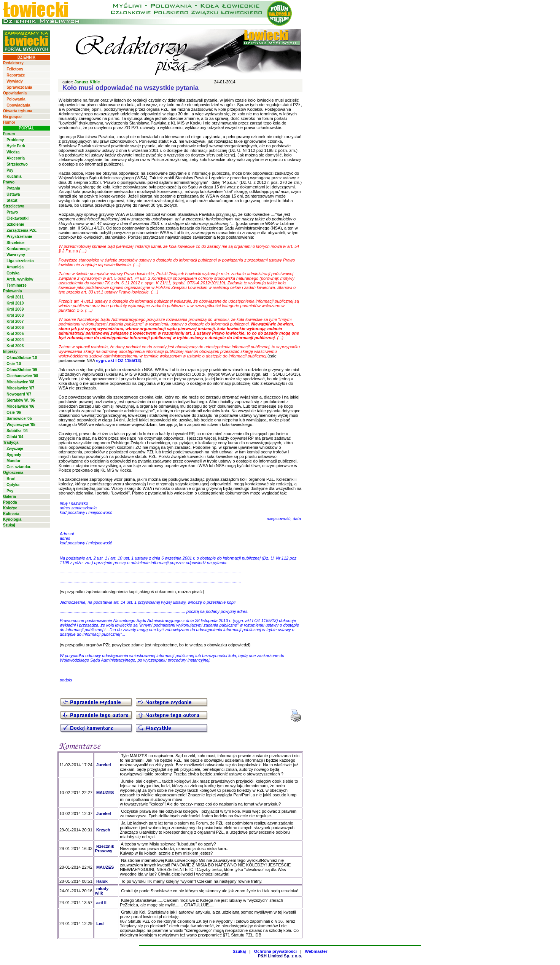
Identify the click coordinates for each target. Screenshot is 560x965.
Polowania (16, 99)
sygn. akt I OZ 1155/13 (118, 360)
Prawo (9, 182)
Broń (11, 479)
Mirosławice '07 (20, 388)
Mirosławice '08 (20, 382)
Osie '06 (14, 412)
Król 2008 (15, 315)
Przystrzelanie (19, 237)
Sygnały (14, 455)
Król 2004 (15, 340)
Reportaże (16, 75)
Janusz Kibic (87, 82)
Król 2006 (15, 328)
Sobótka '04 (17, 431)
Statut (12, 200)
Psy (10, 170)
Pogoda (10, 502)
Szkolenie (15, 224)
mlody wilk (102, 891)
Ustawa (13, 194)
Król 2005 (15, 334)
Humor (9, 122)
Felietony (15, 69)
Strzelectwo (17, 164)
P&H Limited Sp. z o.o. (280, 956)
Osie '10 (14, 364)
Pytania (13, 188)
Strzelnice (15, 243)
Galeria (10, 497)
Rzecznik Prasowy (105, 849)
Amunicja (15, 267)
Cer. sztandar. (19, 467)
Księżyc (10, 508)
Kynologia (12, 519)
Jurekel (104, 765)
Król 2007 (15, 321)
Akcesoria (16, 158)
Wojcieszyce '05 (21, 425)
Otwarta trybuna (18, 111)
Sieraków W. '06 (21, 400)
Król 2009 (15, 309)
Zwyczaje (15, 449)
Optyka (13, 273)
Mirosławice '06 (20, 406)
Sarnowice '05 (19, 419)
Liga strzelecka (20, 261)
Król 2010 (15, 303)
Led (100, 924)
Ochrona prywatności (275, 951)
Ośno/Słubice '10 (22, 358)
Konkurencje (18, 249)
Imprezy (10, 352)
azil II (101, 903)
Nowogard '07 (19, 394)
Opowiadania (15, 93)
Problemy (15, 140)
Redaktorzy (13, 63)
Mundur (14, 461)
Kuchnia (14, 176)
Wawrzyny (16, 255)
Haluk (102, 881)
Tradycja (11, 443)
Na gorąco (12, 117)
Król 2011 (15, 297)
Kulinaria (11, 514)
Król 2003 (15, 346)
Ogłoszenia (13, 473)
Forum (9, 134)
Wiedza (13, 152)
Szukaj (9, 525)
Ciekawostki (17, 218)
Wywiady (15, 81)
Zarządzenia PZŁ (21, 230)
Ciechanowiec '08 (22, 376)
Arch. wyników (20, 279)
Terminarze (17, 285)
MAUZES (105, 793)
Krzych (103, 830)
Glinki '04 (15, 437)
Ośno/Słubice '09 (22, 370)
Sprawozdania (19, 87)
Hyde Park (16, 146)
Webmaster (316, 951)
